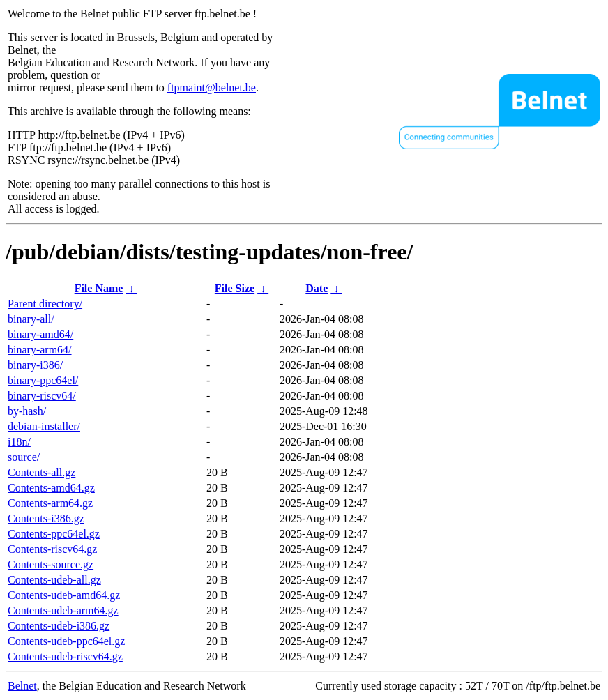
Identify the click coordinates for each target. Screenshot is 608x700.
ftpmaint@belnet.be (212, 87)
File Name (99, 288)
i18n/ (19, 442)
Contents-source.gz (51, 564)
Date (317, 288)
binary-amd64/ (40, 334)
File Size (235, 288)
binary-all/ (31, 319)
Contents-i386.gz (46, 518)
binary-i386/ (35, 365)
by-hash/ (27, 411)
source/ (24, 457)
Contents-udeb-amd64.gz (64, 595)
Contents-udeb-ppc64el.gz (66, 641)
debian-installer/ (44, 426)
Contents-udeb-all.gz (54, 580)
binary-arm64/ (40, 350)
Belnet (22, 686)
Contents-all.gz (41, 472)
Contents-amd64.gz (51, 488)
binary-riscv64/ (42, 396)
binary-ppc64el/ (43, 380)
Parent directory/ (45, 304)
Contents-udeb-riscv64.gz (65, 656)
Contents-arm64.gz (50, 503)
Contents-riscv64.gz (52, 549)
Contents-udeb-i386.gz (59, 626)
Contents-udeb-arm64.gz (63, 610)
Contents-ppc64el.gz (54, 534)
